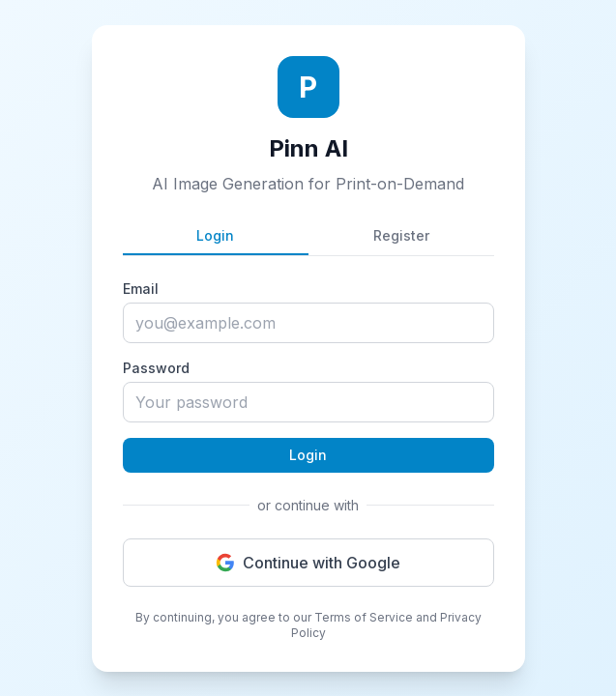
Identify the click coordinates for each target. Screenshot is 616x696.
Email (141, 289)
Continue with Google (308, 563)
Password (156, 368)
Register (401, 235)
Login (215, 235)
